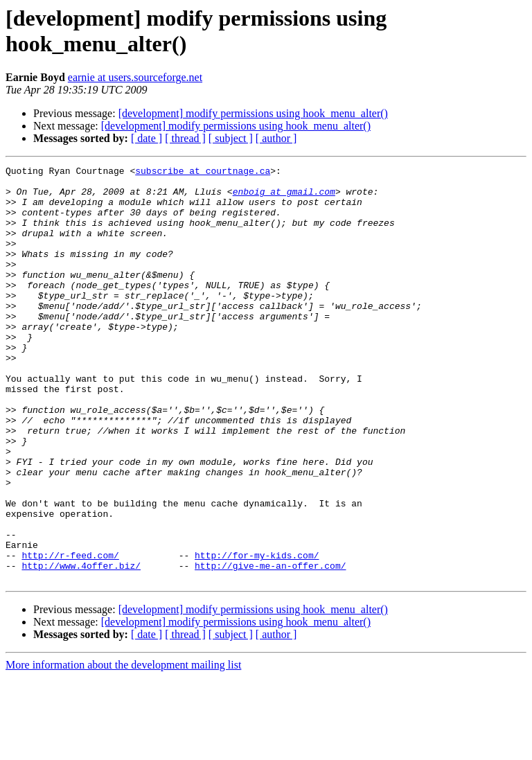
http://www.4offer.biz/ (81, 646)
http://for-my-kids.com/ (257, 634)
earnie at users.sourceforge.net (135, 77)
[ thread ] (185, 138)
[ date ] (147, 138)
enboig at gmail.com (284, 197)
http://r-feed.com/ (70, 634)
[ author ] (276, 138)
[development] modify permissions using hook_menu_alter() (253, 113)
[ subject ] (231, 138)
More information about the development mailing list (123, 748)
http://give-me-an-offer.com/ (270, 646)
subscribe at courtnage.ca (203, 173)
